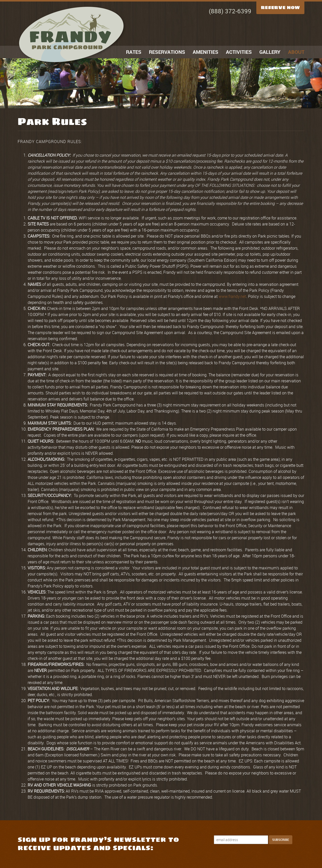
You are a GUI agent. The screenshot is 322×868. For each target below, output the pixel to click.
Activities (239, 52)
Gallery (270, 52)
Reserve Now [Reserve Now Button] (280, 8)
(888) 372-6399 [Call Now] (230, 11)
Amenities (206, 52)
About (296, 52)
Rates (134, 52)
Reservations (167, 52)
